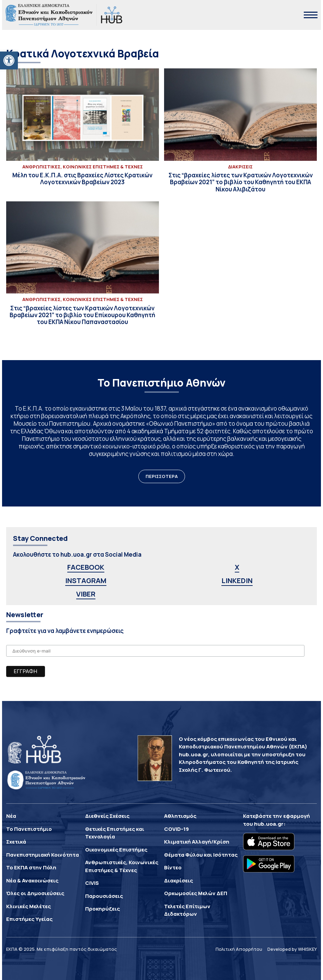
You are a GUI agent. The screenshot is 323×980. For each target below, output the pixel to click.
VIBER (86, 594)
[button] (9, 60)
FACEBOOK (86, 567)
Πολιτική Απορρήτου (239, 949)
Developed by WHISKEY (292, 949)
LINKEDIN (237, 581)
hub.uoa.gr (269, 824)
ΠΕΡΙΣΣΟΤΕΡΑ (162, 476)
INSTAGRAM (86, 581)
